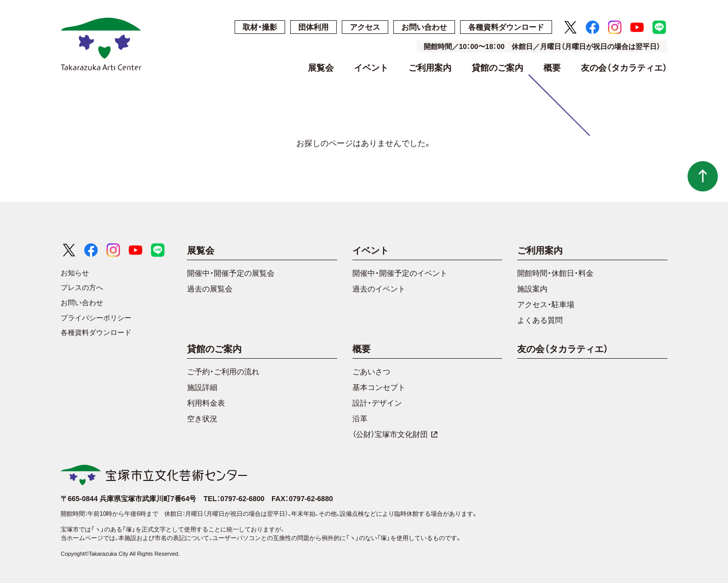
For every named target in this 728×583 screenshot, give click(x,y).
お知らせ (75, 273)
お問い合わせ (424, 27)
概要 (552, 68)
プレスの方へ (82, 287)
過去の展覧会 (210, 289)
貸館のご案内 (497, 68)
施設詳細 (202, 387)
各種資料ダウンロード (506, 27)
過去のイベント (379, 289)
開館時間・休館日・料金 (555, 273)
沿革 (360, 419)
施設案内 (532, 289)
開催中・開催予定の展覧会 (231, 273)
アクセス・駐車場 (546, 304)
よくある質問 (540, 320)
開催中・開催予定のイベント (400, 273)
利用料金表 (206, 403)
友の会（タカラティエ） (624, 68)
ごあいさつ (371, 372)
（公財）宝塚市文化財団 (395, 434)
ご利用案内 (430, 68)
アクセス (365, 27)
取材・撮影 (260, 27)
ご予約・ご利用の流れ (223, 372)
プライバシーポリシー (96, 318)
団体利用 (313, 27)
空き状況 (202, 419)
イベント (371, 68)
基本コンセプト (379, 387)
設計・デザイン (377, 403)
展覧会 (321, 68)
